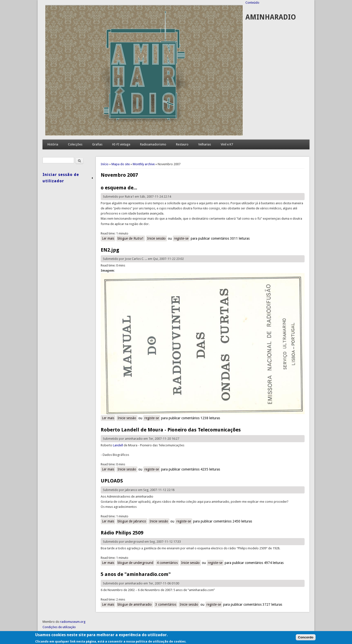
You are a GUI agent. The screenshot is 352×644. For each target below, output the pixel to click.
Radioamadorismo (153, 144)
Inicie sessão (156, 238)
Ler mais (109, 238)
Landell (118, 445)
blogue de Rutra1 (131, 238)
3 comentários (166, 604)
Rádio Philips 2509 (122, 533)
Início (105, 164)
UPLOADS (112, 481)
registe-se (181, 238)
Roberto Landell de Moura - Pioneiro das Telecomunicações (171, 430)
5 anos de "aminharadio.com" (136, 574)
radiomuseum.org (73, 622)
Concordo (306, 639)
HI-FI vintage (121, 144)
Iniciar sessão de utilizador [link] (61, 178)
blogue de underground (135, 563)
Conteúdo (252, 3)
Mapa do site (121, 164)
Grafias (97, 144)
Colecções (75, 144)
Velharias (205, 144)
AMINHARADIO (271, 17)
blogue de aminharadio (135, 604)
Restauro (182, 144)
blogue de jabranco (132, 521)
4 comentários (167, 563)
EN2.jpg (110, 250)
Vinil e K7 (227, 144)
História (53, 144)
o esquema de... (119, 188)
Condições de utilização (59, 627)
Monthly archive (144, 164)
